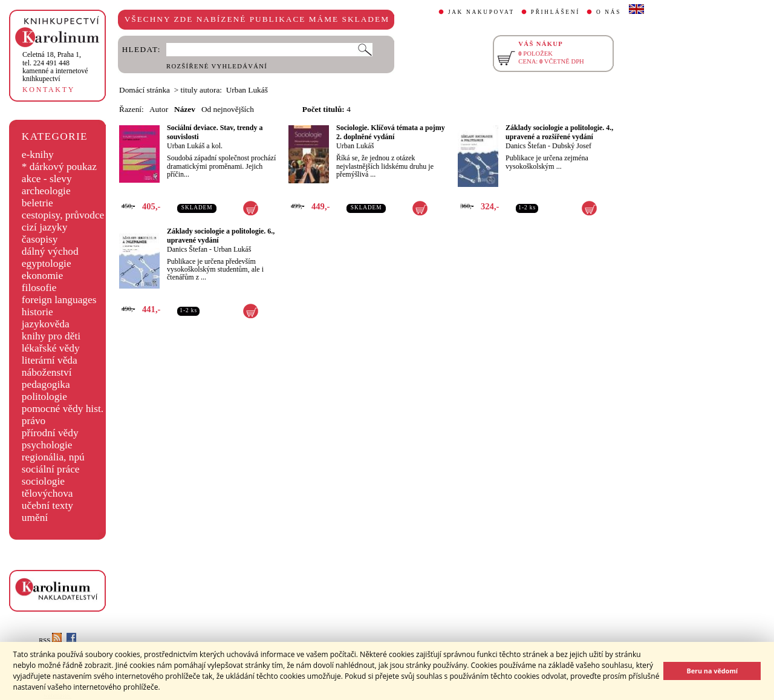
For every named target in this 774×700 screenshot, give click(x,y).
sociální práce (51, 469)
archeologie (46, 191)
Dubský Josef (572, 146)
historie (37, 312)
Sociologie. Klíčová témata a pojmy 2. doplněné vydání (391, 132)
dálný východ (50, 251)
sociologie (43, 481)
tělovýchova (47, 493)
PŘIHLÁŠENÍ (555, 12)
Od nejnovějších (228, 109)
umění (35, 518)
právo (34, 421)
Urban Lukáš (355, 146)
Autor (159, 109)
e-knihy (38, 155)
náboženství (47, 372)
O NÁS (609, 12)
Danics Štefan (526, 146)
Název (185, 109)
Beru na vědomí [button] (712, 671)
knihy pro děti (51, 336)
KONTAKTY (49, 90)
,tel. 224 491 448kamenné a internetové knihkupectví (55, 67)
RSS (50, 640)
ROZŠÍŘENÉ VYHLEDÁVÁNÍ (217, 66)
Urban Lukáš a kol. (195, 146)
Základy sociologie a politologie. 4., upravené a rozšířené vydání (559, 132)
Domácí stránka (145, 90)
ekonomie (42, 276)
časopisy (40, 239)
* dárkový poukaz (59, 167)
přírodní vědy (50, 433)
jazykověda (46, 324)
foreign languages (59, 300)
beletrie (37, 203)
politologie (44, 397)
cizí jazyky (45, 227)
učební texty (47, 505)
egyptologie (47, 263)
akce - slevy (47, 179)
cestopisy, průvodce (63, 215)
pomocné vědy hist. (63, 409)
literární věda (50, 360)
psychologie (47, 445)
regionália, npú (53, 457)
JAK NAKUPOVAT (481, 12)
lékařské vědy (51, 348)
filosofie (39, 288)
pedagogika (46, 384)
